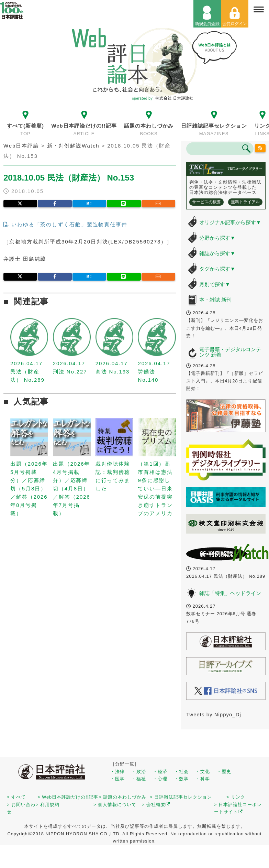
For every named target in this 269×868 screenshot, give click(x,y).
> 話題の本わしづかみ (122, 797)
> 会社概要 (156, 805)
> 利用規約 (48, 805)
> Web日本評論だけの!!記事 (68, 797)
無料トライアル (245, 202)
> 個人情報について (115, 805)
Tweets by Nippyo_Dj (214, 714)
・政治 (139, 772)
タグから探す (217, 269)
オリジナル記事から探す (230, 222)
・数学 (181, 779)
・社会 (181, 772)
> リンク (236, 797)
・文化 (203, 772)
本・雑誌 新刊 (215, 300)
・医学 (117, 779)
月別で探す (215, 284)
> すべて (16, 797)
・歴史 (224, 772)
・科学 (203, 779)
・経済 (160, 772)
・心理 (160, 779)
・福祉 (139, 779)
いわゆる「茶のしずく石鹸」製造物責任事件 (65, 224)
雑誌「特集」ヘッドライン (230, 593)
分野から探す (217, 238)
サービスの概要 (206, 202)
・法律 (117, 772)
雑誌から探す (217, 253)
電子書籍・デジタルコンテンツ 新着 (230, 352)
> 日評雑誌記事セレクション (181, 797)
